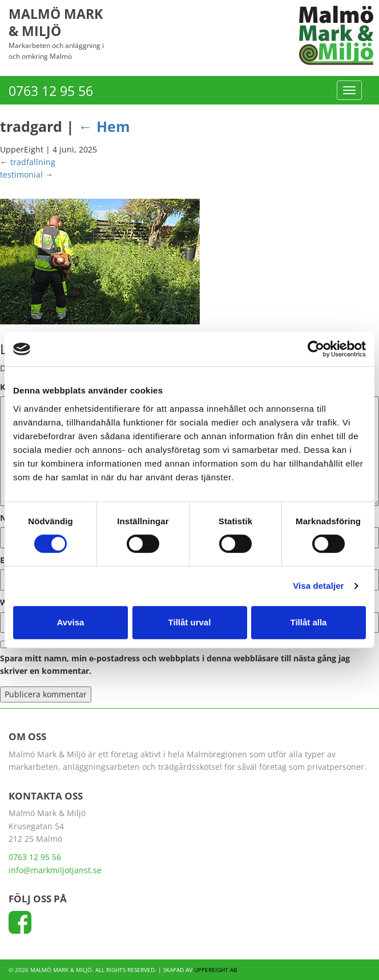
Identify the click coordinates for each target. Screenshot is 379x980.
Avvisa (71, 622)
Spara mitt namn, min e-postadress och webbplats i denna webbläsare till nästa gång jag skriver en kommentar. (175, 664)
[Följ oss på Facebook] (20, 926)
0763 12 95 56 (51, 91)
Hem (104, 126)
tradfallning (33, 162)
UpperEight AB (215, 970)
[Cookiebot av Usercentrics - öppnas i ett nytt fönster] (316, 349)
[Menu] (349, 90)
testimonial (21, 174)
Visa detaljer (318, 586)
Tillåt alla (309, 622)
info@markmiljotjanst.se (55, 870)
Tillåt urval (190, 622)
